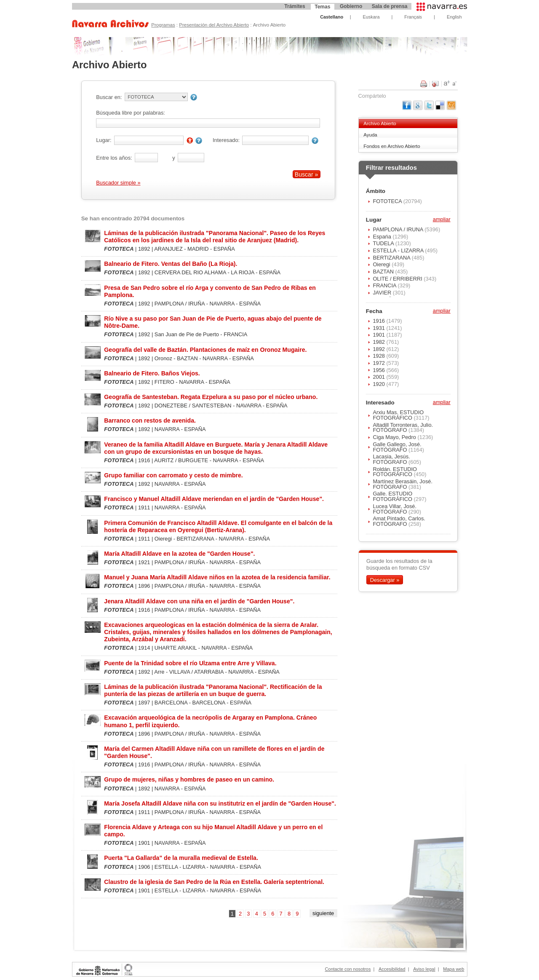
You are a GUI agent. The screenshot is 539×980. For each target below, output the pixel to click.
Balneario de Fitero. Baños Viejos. (152, 373)
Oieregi (382, 264)
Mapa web (454, 969)
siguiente (323, 913)
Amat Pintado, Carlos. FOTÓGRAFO (399, 521)
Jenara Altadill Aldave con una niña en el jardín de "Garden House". (199, 601)
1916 (379, 321)
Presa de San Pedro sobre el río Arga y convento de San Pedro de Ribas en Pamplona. (210, 291)
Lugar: (104, 140)
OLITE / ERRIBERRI (398, 279)
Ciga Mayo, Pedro (395, 437)
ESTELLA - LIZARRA (399, 250)
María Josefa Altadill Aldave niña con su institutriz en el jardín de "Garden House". (220, 803)
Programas (163, 25)
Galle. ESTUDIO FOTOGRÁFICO (393, 496)
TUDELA (384, 243)
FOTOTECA (388, 201)
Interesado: (226, 140)
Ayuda (370, 135)
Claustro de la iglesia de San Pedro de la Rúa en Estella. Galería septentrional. (214, 882)
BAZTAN (384, 272)
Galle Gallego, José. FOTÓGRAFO (397, 447)
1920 (379, 384)
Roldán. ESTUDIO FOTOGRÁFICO (395, 472)
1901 (379, 335)
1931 (379, 328)
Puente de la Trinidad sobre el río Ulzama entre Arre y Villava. (190, 663)
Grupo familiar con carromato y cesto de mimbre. (173, 475)
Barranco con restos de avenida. (150, 420)
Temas (322, 7)
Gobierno (351, 6)
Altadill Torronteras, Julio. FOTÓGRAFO (403, 428)
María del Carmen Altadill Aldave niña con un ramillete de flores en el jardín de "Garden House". (214, 752)
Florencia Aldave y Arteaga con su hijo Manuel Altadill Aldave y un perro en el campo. (213, 831)
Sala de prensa (390, 6)
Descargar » (385, 580)
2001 (379, 377)
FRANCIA (385, 285)
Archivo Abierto (380, 123)
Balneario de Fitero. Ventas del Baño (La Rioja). (171, 264)
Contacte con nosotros (348, 969)
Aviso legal (424, 969)
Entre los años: (114, 158)
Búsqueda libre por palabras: (131, 113)
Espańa (383, 237)
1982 (379, 342)
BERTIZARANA (392, 258)
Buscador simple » (118, 183)
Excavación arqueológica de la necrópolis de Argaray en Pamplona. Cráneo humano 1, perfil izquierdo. (210, 721)
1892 (379, 349)
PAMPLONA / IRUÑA (399, 229)
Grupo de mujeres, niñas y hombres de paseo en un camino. (189, 779)
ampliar (442, 220)
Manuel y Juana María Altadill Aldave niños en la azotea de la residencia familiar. (217, 577)
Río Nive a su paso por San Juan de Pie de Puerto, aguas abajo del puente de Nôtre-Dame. (213, 322)
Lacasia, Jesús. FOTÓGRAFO (391, 459)
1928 (379, 356)
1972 (379, 363)
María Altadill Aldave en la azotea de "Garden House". (179, 554)
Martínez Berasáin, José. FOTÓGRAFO (403, 484)
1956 (379, 370)
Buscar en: (109, 97)
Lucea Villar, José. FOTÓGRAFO (395, 509)
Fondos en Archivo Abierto (392, 146)
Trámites (295, 6)
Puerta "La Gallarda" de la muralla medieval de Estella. (181, 858)
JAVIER (383, 293)
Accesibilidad (392, 969)
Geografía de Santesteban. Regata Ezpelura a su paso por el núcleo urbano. (211, 397)
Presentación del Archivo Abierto (214, 25)
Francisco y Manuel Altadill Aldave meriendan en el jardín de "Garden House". (214, 499)
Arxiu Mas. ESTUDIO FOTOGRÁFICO (398, 415)
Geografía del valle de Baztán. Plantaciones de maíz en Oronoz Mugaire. (205, 350)
